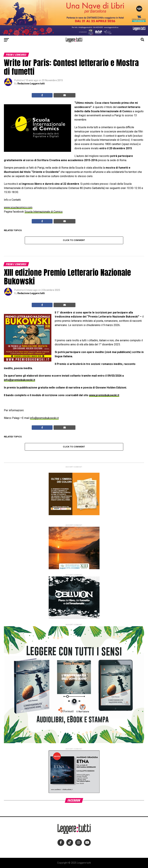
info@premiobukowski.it (19, 380)
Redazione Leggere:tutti (31, 84)
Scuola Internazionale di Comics (44, 212)
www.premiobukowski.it (104, 395)
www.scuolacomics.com (18, 207)
